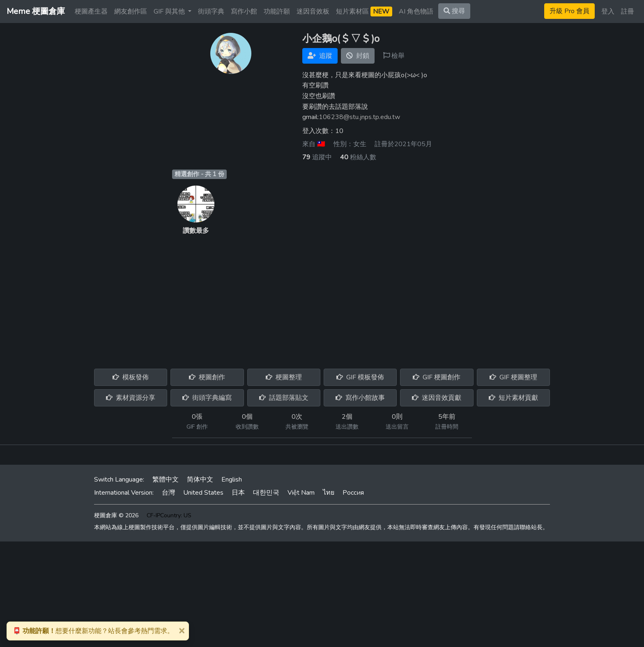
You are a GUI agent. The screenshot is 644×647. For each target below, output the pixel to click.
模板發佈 (131, 377)
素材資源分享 (131, 398)
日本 (238, 493)
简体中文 (200, 480)
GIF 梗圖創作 (437, 377)
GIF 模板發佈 (360, 377)
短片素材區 (364, 11)
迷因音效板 (313, 11)
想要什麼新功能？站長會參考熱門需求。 (93, 631)
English (232, 480)
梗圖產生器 (91, 11)
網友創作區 (131, 11)
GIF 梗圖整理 (513, 377)
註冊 (628, 11)
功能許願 (277, 11)
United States (203, 493)
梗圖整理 (284, 377)
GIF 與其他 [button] (170, 11)
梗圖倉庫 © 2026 (116, 515)
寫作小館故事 (360, 398)
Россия (353, 493)
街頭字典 (211, 11)
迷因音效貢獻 (437, 398)
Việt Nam (301, 493)
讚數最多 (196, 231)
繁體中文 (166, 480)
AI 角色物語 (416, 11)
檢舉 (394, 56)
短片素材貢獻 (513, 398)
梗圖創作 (207, 377)
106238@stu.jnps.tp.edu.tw (359, 117)
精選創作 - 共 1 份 (199, 174)
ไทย (329, 493)
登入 (608, 11)
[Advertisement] (322, 297)
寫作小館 (244, 11)
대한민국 (266, 493)
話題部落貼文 (284, 398)
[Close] (182, 630)
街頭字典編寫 (207, 398)
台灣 (168, 493)
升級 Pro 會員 (569, 11)
